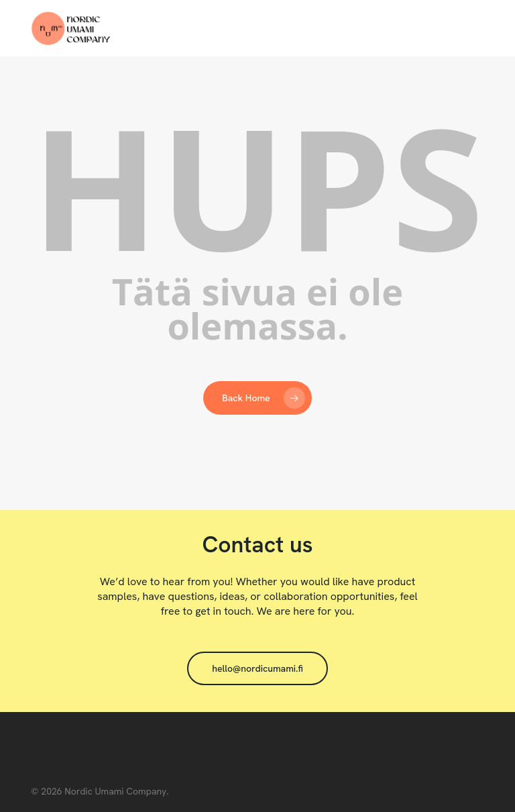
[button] (257, 668)
